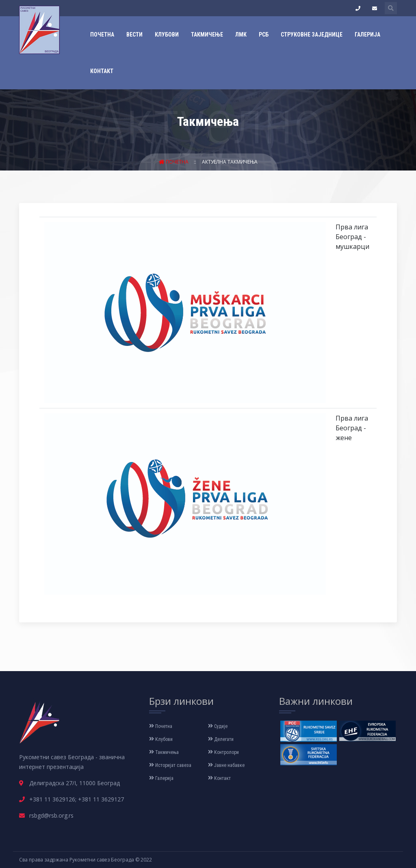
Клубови (167, 35)
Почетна (102, 35)
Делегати (221, 739)
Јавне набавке (226, 765)
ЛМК (241, 35)
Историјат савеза (170, 765)
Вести (134, 35)
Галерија (367, 35)
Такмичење (207, 35)
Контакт (102, 71)
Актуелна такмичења (230, 162)
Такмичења (164, 752)
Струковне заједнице (312, 35)
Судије (218, 726)
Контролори (223, 752)
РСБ (264, 35)
